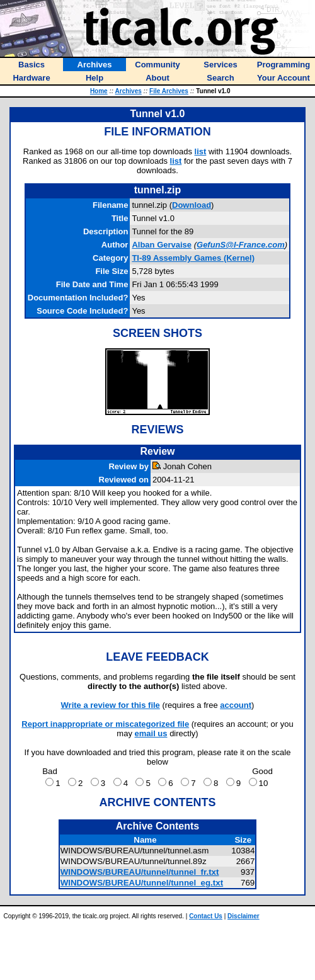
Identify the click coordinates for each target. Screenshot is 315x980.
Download (192, 205)
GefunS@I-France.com (241, 245)
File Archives (169, 91)
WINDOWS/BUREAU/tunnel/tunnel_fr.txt (140, 872)
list (201, 151)
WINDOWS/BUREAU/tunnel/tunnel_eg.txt (142, 883)
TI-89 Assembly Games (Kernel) (193, 258)
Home (99, 91)
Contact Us (206, 916)
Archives (129, 91)
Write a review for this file (111, 705)
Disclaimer (243, 916)
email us (151, 733)
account (236, 705)
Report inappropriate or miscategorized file (105, 724)
